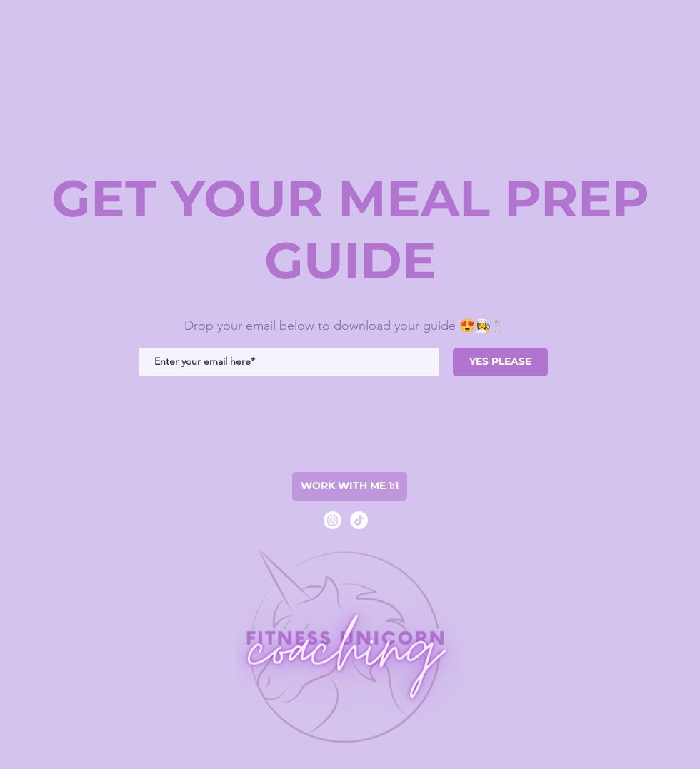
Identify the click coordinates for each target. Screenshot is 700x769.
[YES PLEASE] (500, 362)
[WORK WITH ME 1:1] (350, 486)
